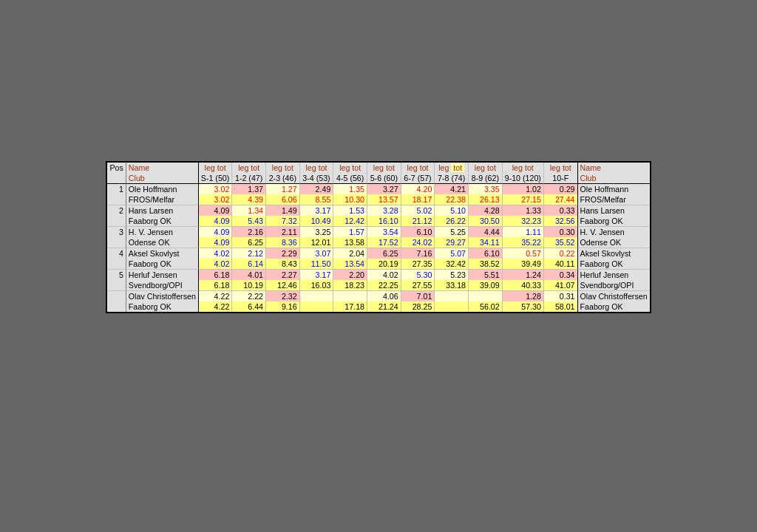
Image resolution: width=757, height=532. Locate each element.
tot (222, 168)
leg (210, 168)
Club (137, 178)
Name (139, 168)
